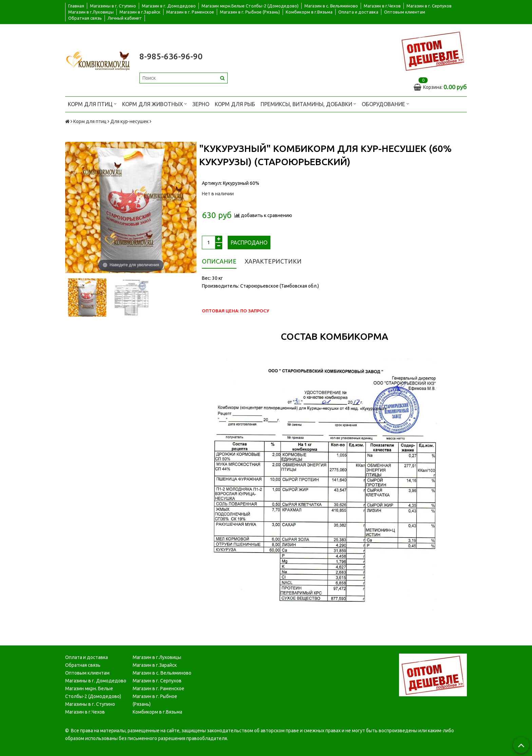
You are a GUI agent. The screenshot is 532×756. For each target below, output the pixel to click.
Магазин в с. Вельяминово (331, 6)
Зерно (201, 104)
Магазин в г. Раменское (190, 12)
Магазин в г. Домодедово (169, 6)
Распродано (249, 243)
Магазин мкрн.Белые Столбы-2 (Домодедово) (250, 6)
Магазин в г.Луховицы (91, 12)
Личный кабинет (125, 18)
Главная (76, 6)
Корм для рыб (235, 104)
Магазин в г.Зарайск (140, 12)
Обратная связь (85, 18)
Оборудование (385, 104)
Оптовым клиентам (405, 12)
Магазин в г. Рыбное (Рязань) (250, 12)
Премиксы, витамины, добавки (308, 104)
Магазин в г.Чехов (382, 6)
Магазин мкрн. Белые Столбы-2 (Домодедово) (93, 692)
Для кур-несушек (129, 121)
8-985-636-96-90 (171, 56)
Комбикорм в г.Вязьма (309, 12)
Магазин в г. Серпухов (429, 6)
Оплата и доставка (358, 12)
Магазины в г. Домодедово (96, 681)
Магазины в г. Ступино (113, 6)
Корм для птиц (92, 104)
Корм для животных (155, 104)
